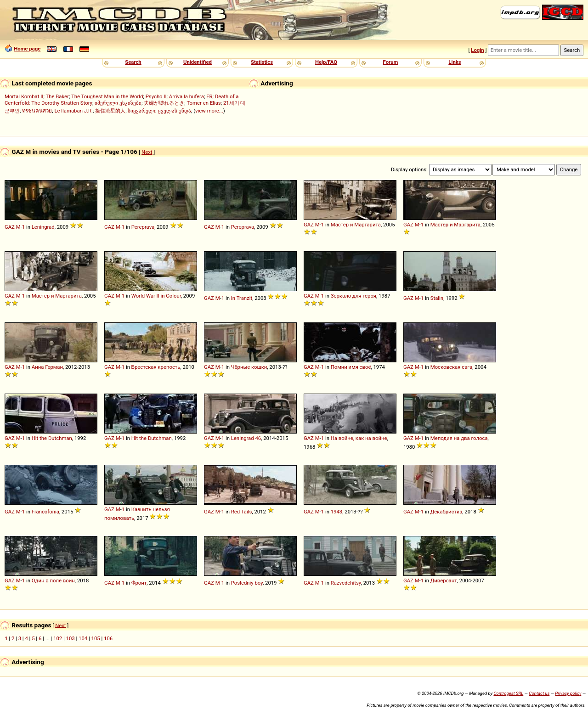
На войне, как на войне (359, 438)
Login (477, 50)
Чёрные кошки (249, 367)
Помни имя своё (351, 367)
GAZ (10, 227)
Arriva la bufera (187, 96)
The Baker (57, 96)
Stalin (437, 298)
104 (83, 638)
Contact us (539, 693)
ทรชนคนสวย (37, 111)
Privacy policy (568, 693)
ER (209, 96)
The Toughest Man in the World (107, 96)
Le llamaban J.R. (73, 111)
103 (71, 638)
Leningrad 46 (246, 438)
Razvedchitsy (346, 583)
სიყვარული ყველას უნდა (159, 111)
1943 (336, 512)
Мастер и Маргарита (356, 225)
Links (455, 62)
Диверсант (444, 580)
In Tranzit (242, 298)
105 (96, 638)
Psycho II (156, 96)
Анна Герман (47, 367)
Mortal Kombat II (24, 96)
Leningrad (43, 227)
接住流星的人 (110, 111)
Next (147, 152)
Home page (27, 49)
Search (133, 62)
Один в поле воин (53, 580)
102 (58, 638)
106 (108, 638)
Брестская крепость (156, 367)
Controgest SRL (508, 693)
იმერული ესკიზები (118, 103)
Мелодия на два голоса (459, 438)
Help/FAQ (326, 62)
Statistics (262, 62)
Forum (391, 62)
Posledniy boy (247, 583)
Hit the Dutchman (52, 438)
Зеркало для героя (353, 296)
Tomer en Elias (204, 103)
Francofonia (45, 512)
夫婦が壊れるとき (164, 103)
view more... (209, 111)
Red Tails (242, 512)
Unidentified (198, 62)
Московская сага (451, 367)
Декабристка (447, 512)
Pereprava (143, 227)
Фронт (139, 583)
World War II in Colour (156, 296)
